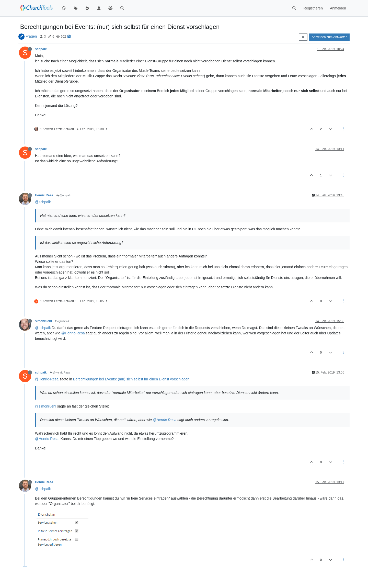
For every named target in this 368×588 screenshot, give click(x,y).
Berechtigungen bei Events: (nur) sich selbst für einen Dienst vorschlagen (131, 379)
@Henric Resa (60, 373)
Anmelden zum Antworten (329, 37)
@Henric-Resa (73, 333)
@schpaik (64, 195)
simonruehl (43, 321)
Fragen (31, 36)
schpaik (41, 49)
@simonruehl (46, 406)
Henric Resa (44, 195)
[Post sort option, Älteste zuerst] (303, 37)
